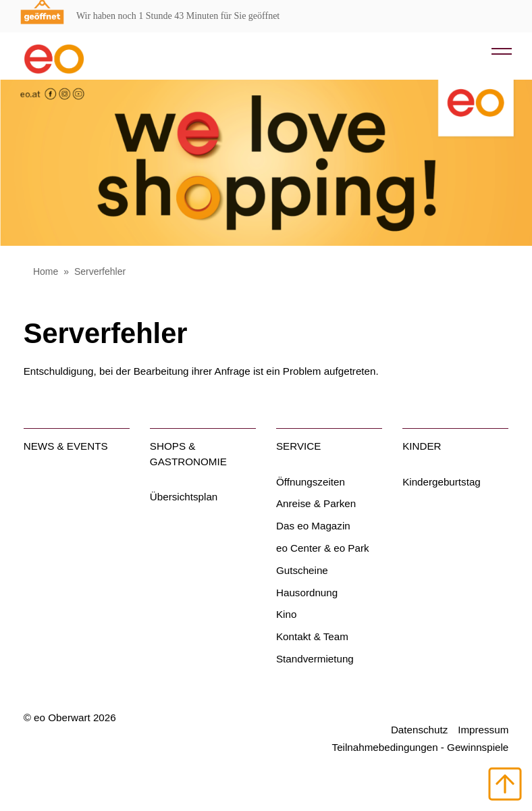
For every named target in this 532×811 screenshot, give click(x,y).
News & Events (66, 446)
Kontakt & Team (312, 636)
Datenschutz (419, 730)
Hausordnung (307, 593)
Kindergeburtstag (442, 482)
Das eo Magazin (313, 526)
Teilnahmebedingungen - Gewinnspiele (421, 747)
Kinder (422, 446)
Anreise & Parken (316, 503)
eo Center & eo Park (323, 548)
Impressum (483, 730)
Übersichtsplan (184, 497)
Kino (286, 614)
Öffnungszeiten (311, 482)
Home (46, 271)
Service (298, 446)
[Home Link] (77, 53)
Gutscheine (302, 570)
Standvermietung (315, 659)
